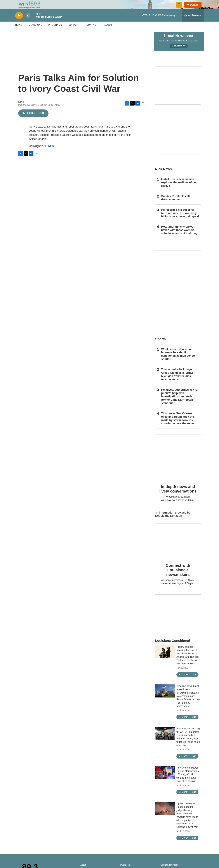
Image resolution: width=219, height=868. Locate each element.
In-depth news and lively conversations (178, 495)
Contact (92, 32)
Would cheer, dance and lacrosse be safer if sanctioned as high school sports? (178, 361)
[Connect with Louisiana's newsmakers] (178, 548)
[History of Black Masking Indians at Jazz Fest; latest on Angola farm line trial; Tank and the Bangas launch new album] (165, 658)
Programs (55, 32)
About (108, 32)
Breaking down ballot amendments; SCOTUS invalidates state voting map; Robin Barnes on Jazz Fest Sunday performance (188, 703)
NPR (51, 153)
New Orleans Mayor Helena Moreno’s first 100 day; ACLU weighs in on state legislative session (188, 781)
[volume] (28, 22)
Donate (196, 8)
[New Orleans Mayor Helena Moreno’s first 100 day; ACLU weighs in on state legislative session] (165, 779)
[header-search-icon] (181, 8)
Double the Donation (169, 522)
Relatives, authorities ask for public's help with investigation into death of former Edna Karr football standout (180, 403)
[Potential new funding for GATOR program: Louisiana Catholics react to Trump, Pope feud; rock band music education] (165, 740)
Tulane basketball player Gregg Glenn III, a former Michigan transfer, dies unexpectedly (177, 381)
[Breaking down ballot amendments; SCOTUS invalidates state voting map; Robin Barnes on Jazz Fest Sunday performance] (165, 697)
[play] (19, 22)
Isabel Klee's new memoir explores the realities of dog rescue (179, 189)
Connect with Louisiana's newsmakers (178, 576)
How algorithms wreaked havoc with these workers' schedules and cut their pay (179, 237)
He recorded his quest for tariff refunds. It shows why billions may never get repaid (180, 220)
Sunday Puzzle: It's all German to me (175, 204)
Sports (160, 346)
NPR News (163, 176)
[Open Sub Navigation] (24, 32)
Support (74, 32)
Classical (35, 32)
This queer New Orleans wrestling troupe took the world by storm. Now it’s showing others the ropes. (178, 425)
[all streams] (193, 22)
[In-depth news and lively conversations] (178, 464)
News (19, 32)
